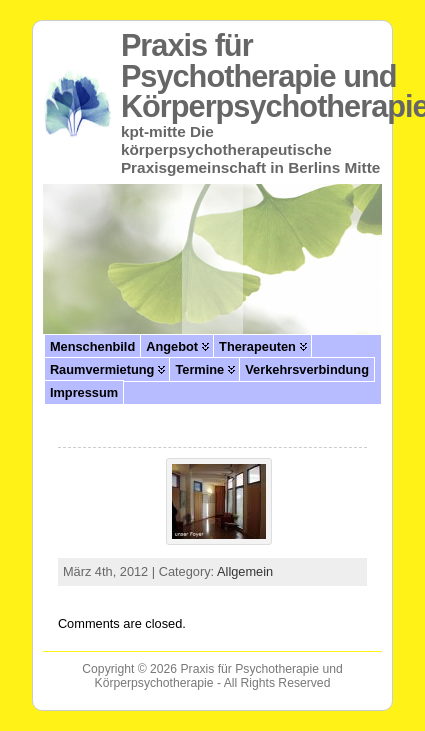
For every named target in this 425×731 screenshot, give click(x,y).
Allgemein (245, 571)
